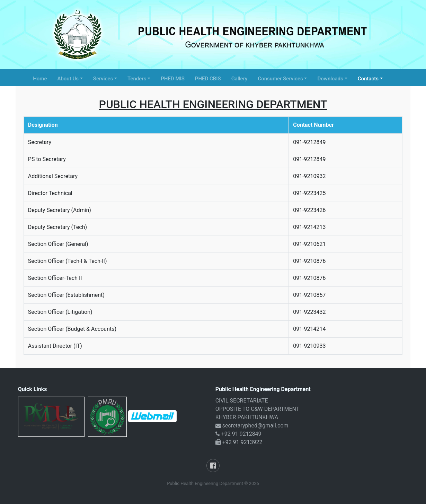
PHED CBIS (208, 79)
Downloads (330, 79)
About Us (68, 79)
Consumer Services (280, 79)
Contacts (368, 79)
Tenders (137, 79)
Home (40, 79)
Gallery (239, 79)
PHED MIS (173, 79)
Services (103, 79)
